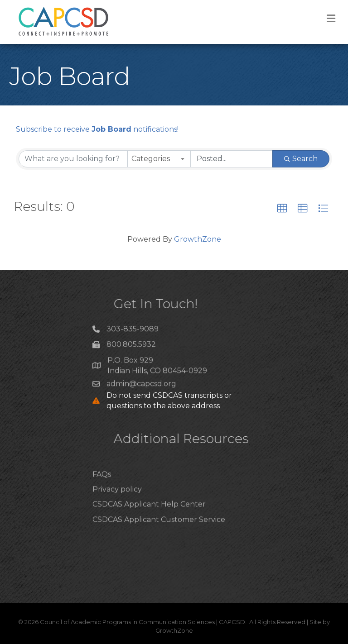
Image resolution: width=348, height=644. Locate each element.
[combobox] (159, 159)
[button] (282, 209)
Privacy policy (117, 503)
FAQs (102, 488)
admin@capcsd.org (141, 386)
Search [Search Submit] (301, 159)
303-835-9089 (133, 332)
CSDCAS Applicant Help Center (149, 518)
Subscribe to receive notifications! (97, 129)
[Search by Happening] (232, 159)
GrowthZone (198, 239)
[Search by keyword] (73, 159)
